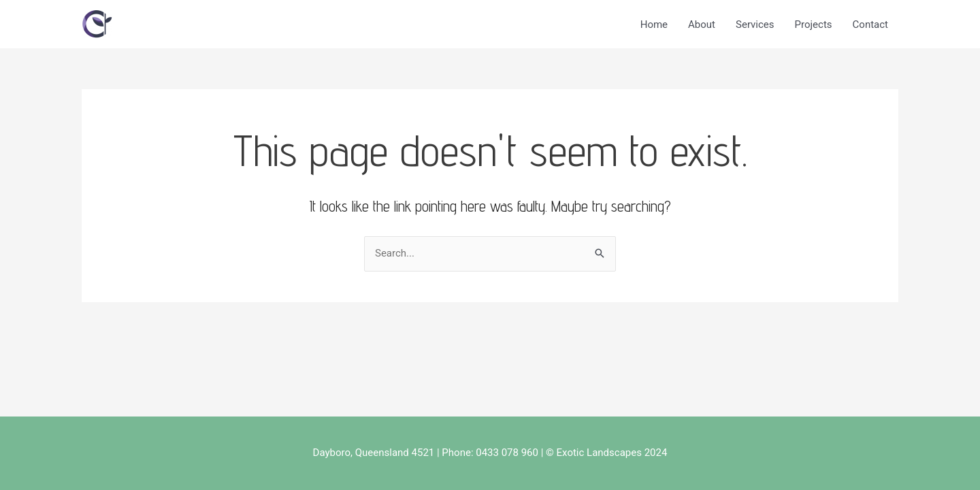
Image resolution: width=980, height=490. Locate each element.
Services (755, 24)
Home (654, 24)
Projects (814, 24)
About (702, 24)
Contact (870, 24)
